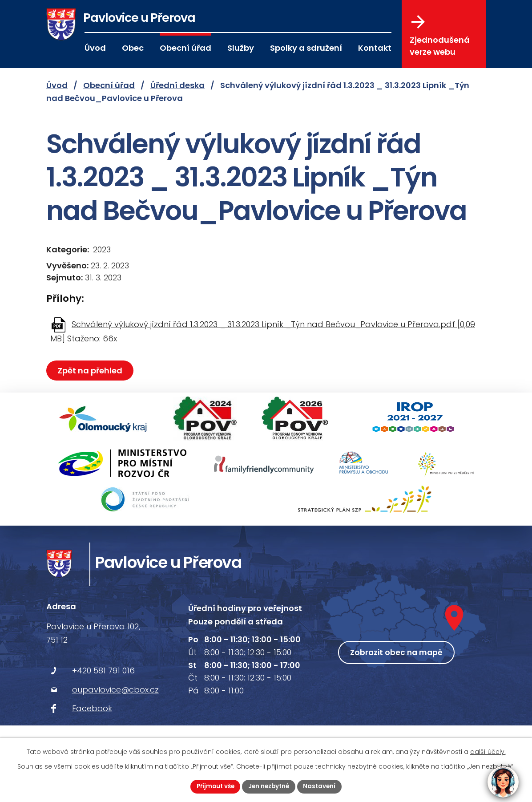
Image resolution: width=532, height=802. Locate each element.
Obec (133, 48)
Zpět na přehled (91, 371)
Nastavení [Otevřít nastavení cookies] (322, 786)
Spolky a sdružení (306, 48)
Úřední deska (177, 85)
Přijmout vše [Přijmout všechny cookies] (213, 786)
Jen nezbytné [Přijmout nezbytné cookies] (270, 786)
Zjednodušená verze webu (440, 36)
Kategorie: (68, 249)
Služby (241, 48)
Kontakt (375, 48)
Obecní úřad (185, 48)
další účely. (488, 751)
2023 (102, 249)
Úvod (95, 48)
